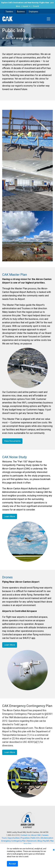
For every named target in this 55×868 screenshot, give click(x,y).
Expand (25, 6)
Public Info (35, 838)
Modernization (47, 838)
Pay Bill (46, 841)
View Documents (12, 441)
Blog (40, 841)
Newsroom (32, 841)
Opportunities (14, 838)
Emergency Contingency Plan (13, 841)
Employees (34, 12)
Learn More (10, 516)
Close (36, 6)
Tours (4, 838)
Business (21, 12)
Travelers (9, 12)
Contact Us (25, 835)
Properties (25, 838)
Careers (45, 835)
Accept (12, 864)
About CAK (36, 835)
